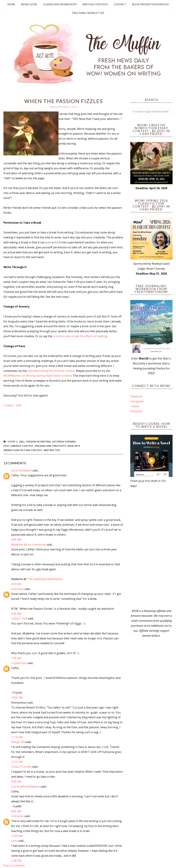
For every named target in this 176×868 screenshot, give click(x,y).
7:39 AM (16, 658)
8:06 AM (16, 811)
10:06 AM (17, 698)
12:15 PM (17, 762)
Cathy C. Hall (13, 405)
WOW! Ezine (29, 4)
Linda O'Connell (21, 767)
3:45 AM (16, 782)
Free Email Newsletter (88, 13)
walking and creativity (50, 446)
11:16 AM (17, 737)
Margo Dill (18, 742)
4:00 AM (16, 540)
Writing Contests (95, 4)
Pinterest (136, 411)
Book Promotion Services (150, 4)
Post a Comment (14, 865)
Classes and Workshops (60, 4)
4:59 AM (16, 584)
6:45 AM (16, 614)
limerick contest (51, 371)
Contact (120, 4)
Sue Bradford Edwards (26, 787)
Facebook (136, 396)
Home (11, 4)
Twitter (135, 406)
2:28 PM (16, 861)
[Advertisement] (151, 548)
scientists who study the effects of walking (80, 336)
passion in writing (38, 442)
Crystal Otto (19, 663)
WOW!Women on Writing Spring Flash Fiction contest (38, 376)
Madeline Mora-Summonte (29, 545)
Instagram (137, 401)
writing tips (52, 450)
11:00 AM (17, 836)
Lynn (14, 841)
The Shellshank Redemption (45, 579)
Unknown (17, 589)
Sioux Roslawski (21, 470)
